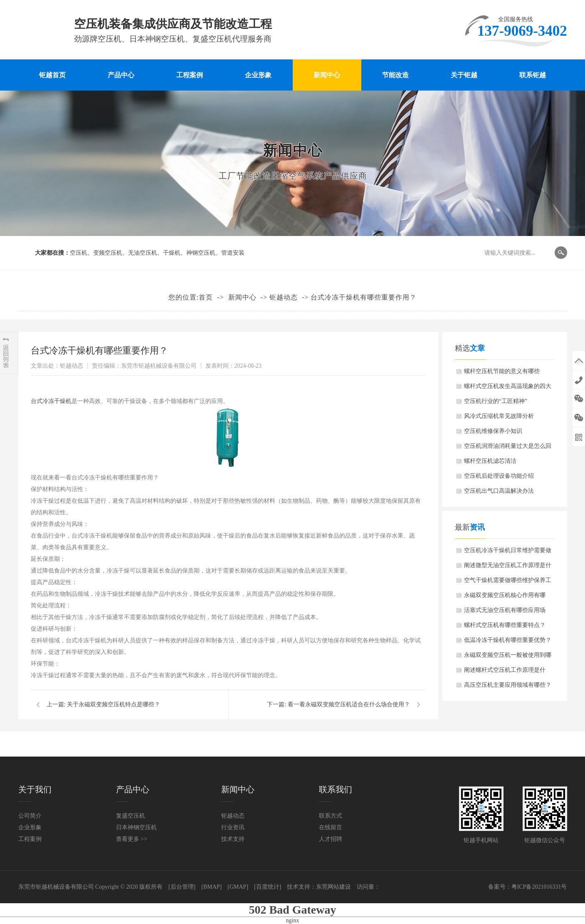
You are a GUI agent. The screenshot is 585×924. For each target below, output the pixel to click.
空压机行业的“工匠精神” (496, 401)
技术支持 (233, 839)
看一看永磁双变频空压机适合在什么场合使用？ (349, 704)
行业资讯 (233, 827)
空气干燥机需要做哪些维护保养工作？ (508, 582)
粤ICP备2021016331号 (539, 887)
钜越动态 (284, 297)
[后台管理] (182, 887)
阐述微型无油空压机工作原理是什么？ (508, 568)
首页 (206, 297)
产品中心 (121, 75)
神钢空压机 (201, 253)
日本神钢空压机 (136, 827)
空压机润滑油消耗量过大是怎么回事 (508, 448)
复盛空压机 (131, 816)
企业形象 (258, 75)
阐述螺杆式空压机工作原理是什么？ (505, 672)
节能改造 (395, 75)
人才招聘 (331, 839)
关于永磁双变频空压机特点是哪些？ (114, 704)
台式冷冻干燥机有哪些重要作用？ (364, 297)
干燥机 (172, 253)
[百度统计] (268, 887)
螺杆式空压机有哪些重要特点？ (505, 625)
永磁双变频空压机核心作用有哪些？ (505, 597)
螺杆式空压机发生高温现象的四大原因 (508, 388)
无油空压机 (143, 253)
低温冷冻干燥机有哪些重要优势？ (508, 640)
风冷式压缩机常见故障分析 (499, 416)
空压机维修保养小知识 (493, 431)
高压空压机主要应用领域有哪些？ (508, 685)
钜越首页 (52, 75)
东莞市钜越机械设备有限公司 (56, 887)
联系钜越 (533, 75)
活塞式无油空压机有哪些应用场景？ (505, 612)
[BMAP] (211, 887)
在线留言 (331, 827)
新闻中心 (327, 75)
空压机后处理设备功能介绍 (499, 476)
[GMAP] (238, 887)
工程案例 (190, 75)
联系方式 (331, 816)
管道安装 (233, 253)
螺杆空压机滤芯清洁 (490, 461)
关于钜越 (464, 75)
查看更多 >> (132, 839)
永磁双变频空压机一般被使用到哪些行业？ (508, 657)
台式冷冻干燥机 (51, 401)
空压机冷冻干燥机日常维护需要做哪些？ (508, 553)
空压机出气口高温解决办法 (499, 491)
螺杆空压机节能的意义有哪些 (502, 371)
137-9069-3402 (579, 380)
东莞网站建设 (333, 887)
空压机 (79, 253)
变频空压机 (108, 253)
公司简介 (30, 816)
